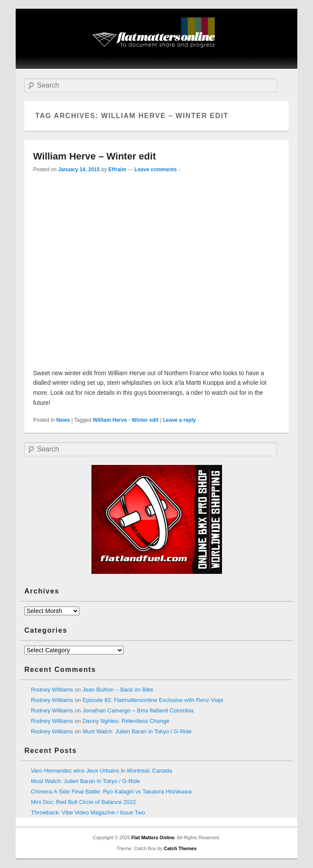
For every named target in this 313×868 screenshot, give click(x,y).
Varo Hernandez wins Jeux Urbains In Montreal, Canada (101, 771)
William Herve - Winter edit (126, 420)
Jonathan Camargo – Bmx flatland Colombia (138, 710)
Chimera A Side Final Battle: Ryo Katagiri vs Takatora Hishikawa (111, 792)
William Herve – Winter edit (94, 156)
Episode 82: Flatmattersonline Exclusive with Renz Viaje (153, 700)
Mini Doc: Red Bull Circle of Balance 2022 (83, 802)
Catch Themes (180, 848)
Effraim (117, 170)
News (63, 420)
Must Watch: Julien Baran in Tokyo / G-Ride (137, 731)
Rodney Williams (52, 690)
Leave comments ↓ (158, 170)
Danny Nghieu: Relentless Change (126, 721)
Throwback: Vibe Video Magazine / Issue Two (88, 812)
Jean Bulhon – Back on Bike (118, 690)
